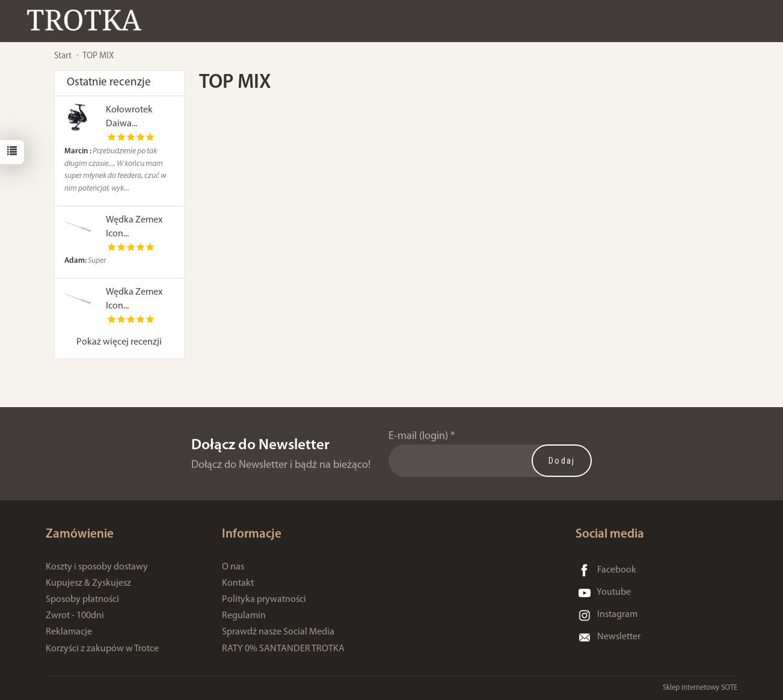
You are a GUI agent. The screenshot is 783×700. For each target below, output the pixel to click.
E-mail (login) (418, 436)
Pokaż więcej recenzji (119, 342)
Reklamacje (69, 632)
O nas (233, 567)
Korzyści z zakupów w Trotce (102, 649)
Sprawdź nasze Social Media (278, 632)
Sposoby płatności (82, 600)
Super (85, 261)
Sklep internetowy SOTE (700, 688)
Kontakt (238, 583)
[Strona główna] (87, 20)
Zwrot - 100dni (75, 616)
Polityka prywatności (264, 600)
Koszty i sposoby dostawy (97, 567)
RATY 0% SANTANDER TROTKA (283, 649)
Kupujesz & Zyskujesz (88, 583)
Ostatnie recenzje (109, 83)
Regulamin (244, 616)
